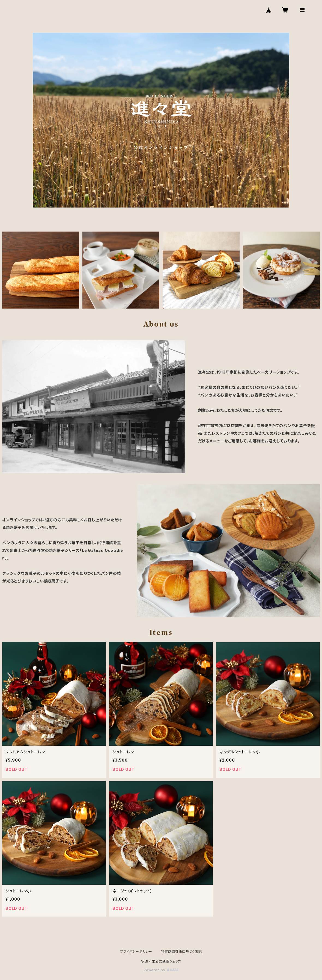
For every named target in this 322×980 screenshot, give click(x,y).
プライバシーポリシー (136, 951)
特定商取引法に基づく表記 (181, 951)
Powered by (161, 970)
